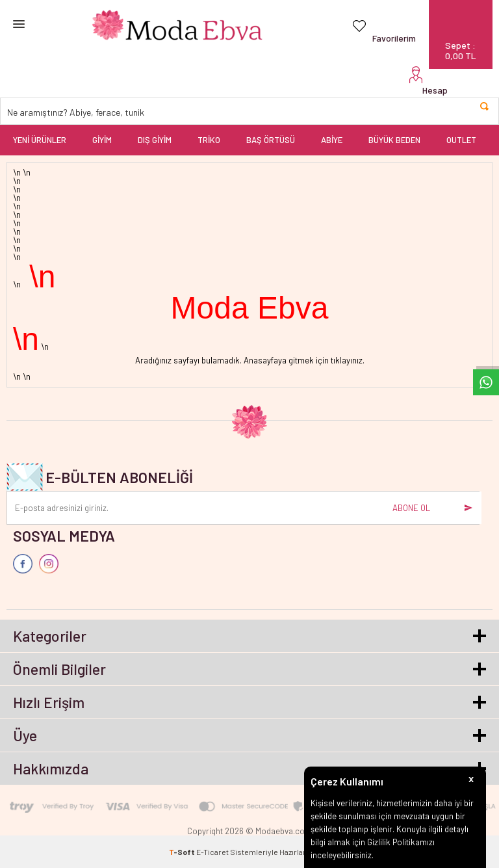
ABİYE (332, 140)
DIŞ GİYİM (155, 140)
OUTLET (461, 140)
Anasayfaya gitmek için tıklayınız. (304, 360)
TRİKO (209, 140)
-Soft (183, 852)
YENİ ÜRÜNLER (40, 140)
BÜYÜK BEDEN (394, 140)
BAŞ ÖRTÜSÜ (271, 140)
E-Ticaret (212, 852)
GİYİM (102, 140)
